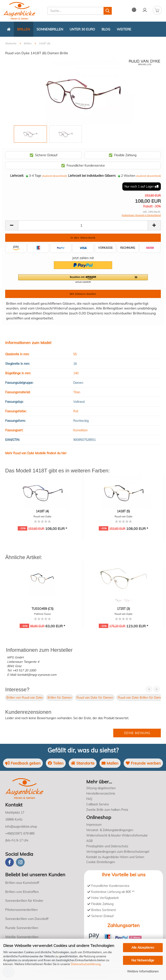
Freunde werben (143, 763)
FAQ (89, 799)
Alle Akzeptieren (143, 948)
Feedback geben (23, 763)
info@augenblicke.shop (21, 827)
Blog (106, 29)
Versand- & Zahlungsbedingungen (110, 830)
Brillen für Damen (60, 698)
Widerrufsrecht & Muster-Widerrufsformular (117, 835)
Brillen (24, 29)
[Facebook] (10, 862)
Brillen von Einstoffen (22, 892)
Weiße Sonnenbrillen (22, 937)
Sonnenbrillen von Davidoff (27, 919)
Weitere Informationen (143, 971)
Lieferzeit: (17, 176)
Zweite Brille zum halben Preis (107, 810)
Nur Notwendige (143, 960)
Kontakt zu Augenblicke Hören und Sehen (115, 857)
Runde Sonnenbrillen (22, 928)
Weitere (124, 29)
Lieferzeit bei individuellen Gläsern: (92, 176)
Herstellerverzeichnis (101, 794)
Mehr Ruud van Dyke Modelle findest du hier (36, 453)
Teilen (56, 763)
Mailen (110, 763)
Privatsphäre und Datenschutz (107, 846)
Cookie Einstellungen (101, 862)
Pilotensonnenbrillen (21, 910)
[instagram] (20, 862)
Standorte (83, 763)
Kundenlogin (145, 10)
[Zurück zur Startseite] (9, 29)
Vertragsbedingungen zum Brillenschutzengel (118, 852)
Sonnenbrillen (50, 29)
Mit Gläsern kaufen (83, 294)
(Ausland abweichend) (54, 176)
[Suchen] (108, 11)
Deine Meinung (137, 733)
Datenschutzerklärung (86, 964)
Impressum (94, 825)
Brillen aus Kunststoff (22, 883)
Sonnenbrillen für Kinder (24, 900)
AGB (89, 841)
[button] (83, 279)
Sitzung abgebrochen (101, 788)
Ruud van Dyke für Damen (95, 698)
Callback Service (98, 804)
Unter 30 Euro (82, 29)
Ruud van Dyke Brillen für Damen (141, 698)
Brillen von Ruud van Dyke (25, 698)
